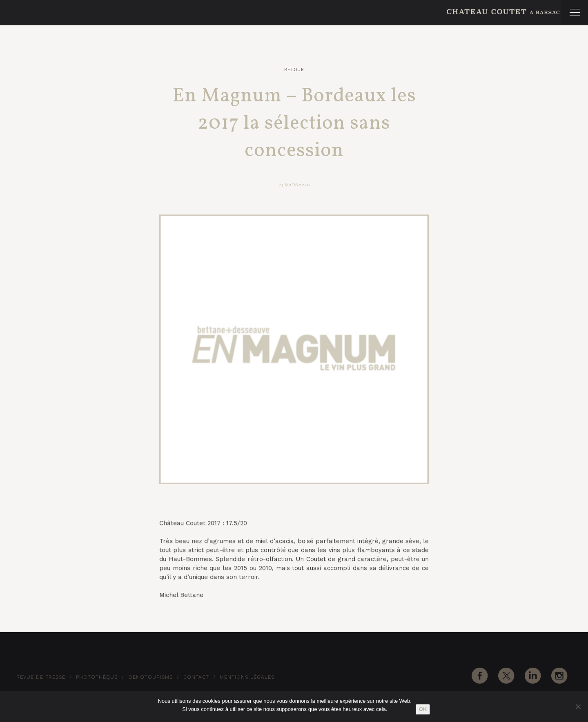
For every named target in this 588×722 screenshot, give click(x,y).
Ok (423, 709)
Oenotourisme (150, 677)
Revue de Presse (41, 677)
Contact (196, 677)
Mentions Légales (247, 677)
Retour (294, 70)
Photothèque (97, 677)
